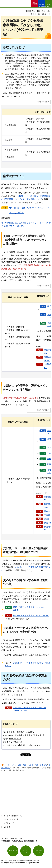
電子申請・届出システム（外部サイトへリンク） (29, 210)
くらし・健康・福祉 (19, 765)
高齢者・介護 (33, 765)
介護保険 (43, 765)
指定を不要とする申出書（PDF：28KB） (31, 616)
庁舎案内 (39, 850)
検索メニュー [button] (48, 5)
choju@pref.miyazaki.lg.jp (29, 745)
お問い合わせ (13, 850)
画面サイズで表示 (43, 102)
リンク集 (7, 827)
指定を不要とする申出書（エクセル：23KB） (30, 609)
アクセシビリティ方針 (12, 819)
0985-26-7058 (15, 739)
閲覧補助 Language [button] (42, 5)
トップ (7, 765)
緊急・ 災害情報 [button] (35, 3)
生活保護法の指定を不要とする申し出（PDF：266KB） (30, 709)
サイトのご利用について (13, 816)
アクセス (26, 850)
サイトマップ (9, 823)
